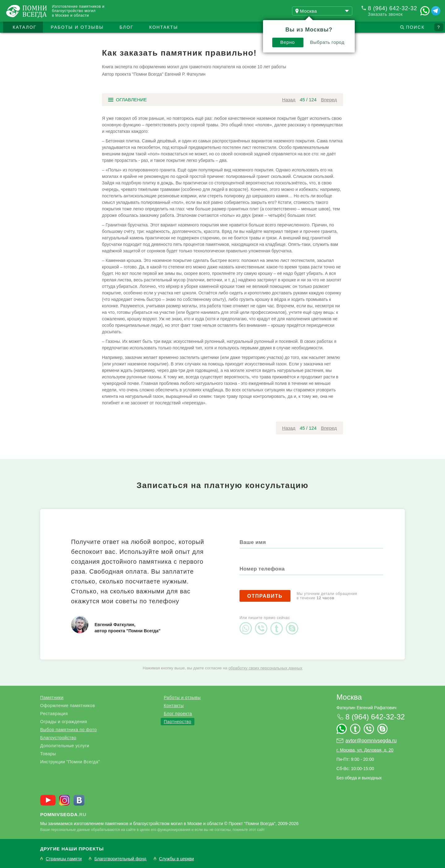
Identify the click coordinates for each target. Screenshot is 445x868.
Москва (349, 697)
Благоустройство (58, 738)
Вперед (329, 100)
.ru (63, 814)
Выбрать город (327, 42)
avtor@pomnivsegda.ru (371, 741)
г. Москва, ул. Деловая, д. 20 (365, 750)
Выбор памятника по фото (68, 730)
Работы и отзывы (77, 27)
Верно (288, 42)
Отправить (265, 596)
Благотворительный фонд (120, 859)
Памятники (52, 697)
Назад (289, 100)
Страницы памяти (64, 859)
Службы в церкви (177, 859)
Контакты (164, 27)
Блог (127, 27)
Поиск (415, 27)
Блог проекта (178, 714)
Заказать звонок (385, 14)
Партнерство (178, 722)
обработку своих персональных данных (265, 668)
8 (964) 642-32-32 (393, 8)
